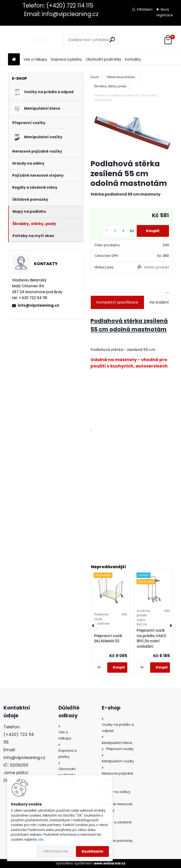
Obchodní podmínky (104, 59)
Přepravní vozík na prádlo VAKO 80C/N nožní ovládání (151, 638)
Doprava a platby (66, 59)
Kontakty (133, 59)
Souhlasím (92, 851)
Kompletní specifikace (117, 302)
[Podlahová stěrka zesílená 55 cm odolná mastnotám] (132, 131)
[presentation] (93, 626)
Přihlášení (145, 9)
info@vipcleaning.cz (38, 305)
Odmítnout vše (56, 851)
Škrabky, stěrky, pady (110, 86)
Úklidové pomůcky (121, 77)
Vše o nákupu (35, 59)
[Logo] (40, 40)
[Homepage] (14, 60)
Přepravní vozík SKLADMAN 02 (108, 638)
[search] (112, 40)
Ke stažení (159, 302)
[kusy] (115, 231)
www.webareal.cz (110, 863)
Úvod (95, 77)
